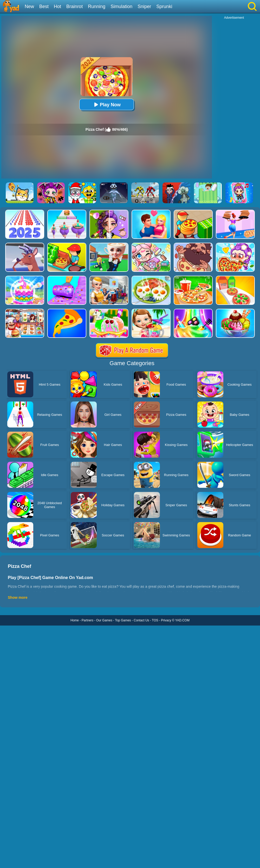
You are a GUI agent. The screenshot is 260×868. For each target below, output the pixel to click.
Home (75, 620)
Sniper (144, 6)
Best (44, 6)
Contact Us (141, 620)
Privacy (166, 620)
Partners (87, 620)
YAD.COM (182, 620)
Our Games (104, 620)
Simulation (121, 6)
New (29, 6)
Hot (57, 6)
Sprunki (164, 6)
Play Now (107, 105)
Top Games (123, 620)
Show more (18, 597)
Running (97, 6)
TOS (155, 620)
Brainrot (74, 6)
